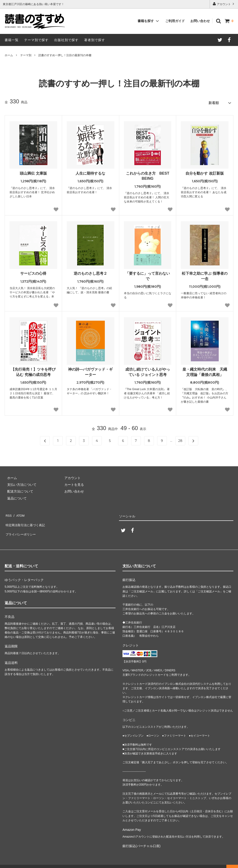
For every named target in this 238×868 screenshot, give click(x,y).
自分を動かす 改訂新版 (205, 172)
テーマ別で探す (36, 40)
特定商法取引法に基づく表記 (26, 520)
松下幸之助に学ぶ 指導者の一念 (205, 275)
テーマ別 (26, 55)
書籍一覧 (12, 40)
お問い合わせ (200, 21)
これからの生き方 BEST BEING (148, 175)
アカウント (224, 4)
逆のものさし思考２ (90, 272)
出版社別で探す (66, 40)
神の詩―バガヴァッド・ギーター (90, 370)
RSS (8, 513)
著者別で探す (95, 40)
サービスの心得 (33, 272)
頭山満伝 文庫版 (33, 172)
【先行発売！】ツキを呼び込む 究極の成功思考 (33, 370)
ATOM (18, 513)
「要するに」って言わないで (148, 275)
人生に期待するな (90, 172)
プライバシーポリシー (21, 527)
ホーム (9, 55)
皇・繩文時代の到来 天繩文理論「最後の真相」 (205, 370)
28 (180, 439)
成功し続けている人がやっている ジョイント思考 (148, 370)
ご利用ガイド (175, 21)
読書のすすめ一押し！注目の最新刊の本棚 (65, 55)
